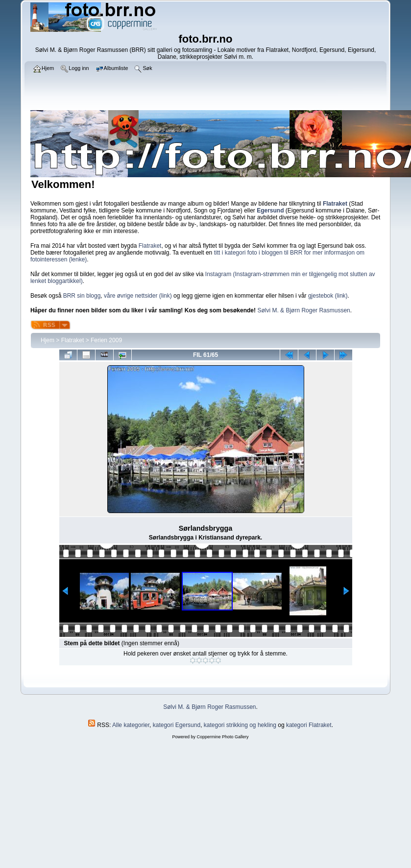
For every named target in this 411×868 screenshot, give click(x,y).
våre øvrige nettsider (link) (138, 296)
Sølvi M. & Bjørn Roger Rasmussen (303, 310)
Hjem (48, 340)
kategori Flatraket (309, 725)
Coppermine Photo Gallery (222, 737)
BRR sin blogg (82, 296)
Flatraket (150, 246)
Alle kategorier (131, 725)
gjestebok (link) (328, 296)
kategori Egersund (177, 725)
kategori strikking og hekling (240, 725)
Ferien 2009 (106, 340)
